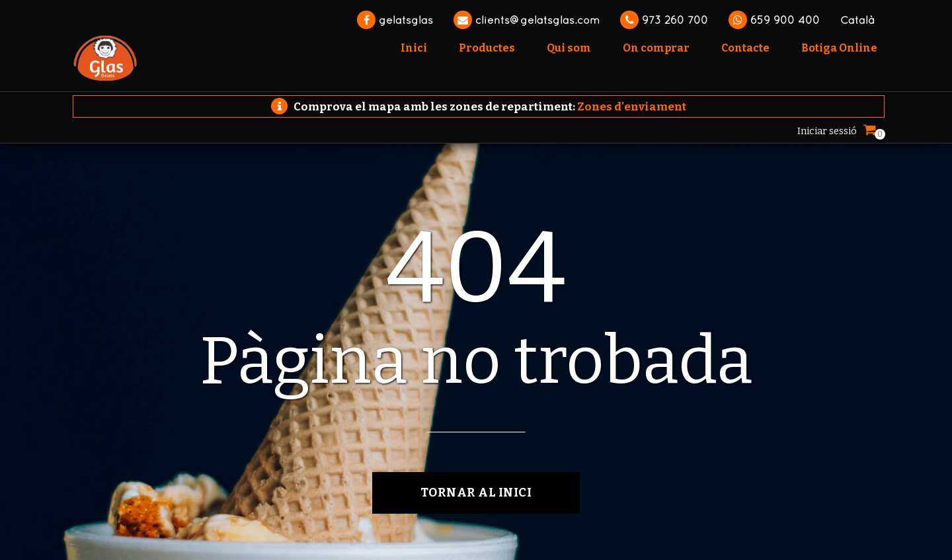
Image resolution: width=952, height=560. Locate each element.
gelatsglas (395, 20)
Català (857, 20)
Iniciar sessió (827, 131)
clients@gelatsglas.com (527, 20)
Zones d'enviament (632, 107)
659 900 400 (774, 20)
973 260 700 (664, 20)
